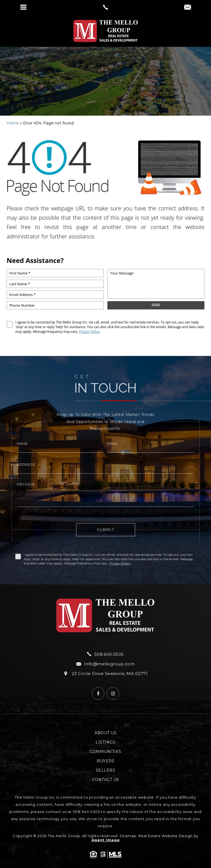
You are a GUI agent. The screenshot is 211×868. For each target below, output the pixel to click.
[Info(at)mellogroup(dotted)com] (188, 8)
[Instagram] (113, 693)
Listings (105, 742)
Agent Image (106, 840)
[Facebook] (98, 693)
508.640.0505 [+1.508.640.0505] (105, 654)
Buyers (105, 761)
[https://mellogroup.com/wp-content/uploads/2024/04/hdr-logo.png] (105, 31)
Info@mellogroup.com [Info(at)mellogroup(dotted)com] (105, 664)
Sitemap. (128, 836)
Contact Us (106, 780)
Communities (105, 752)
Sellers (106, 770)
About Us (105, 733)
